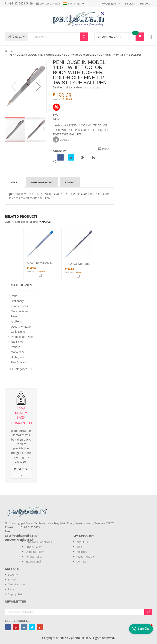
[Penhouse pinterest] (16, 627)
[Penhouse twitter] (32, 627)
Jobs (79, 547)
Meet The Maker (86, 557)
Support (145, 3)
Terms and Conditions (39, 542)
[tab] (15, 182)
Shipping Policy (35, 552)
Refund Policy (34, 557)
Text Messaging (17, 584)
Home (9, 51)
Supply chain (16, 594)
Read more (22, 472)
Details (15, 182)
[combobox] (54, 37)
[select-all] (46, 222)
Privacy (12, 579)
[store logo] (78, 19)
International (33, 561)
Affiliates (82, 552)
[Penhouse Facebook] (8, 627)
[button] (13, 86)
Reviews (70, 182)
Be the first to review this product (76, 87)
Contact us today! (48, 3)
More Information (42, 182)
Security (13, 575)
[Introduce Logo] (50, 508)
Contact (81, 561)
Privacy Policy (34, 547)
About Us (82, 542)
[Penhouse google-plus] (40, 627)
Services (130, 3)
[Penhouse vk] (24, 627)
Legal (11, 589)
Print (103, 149)
